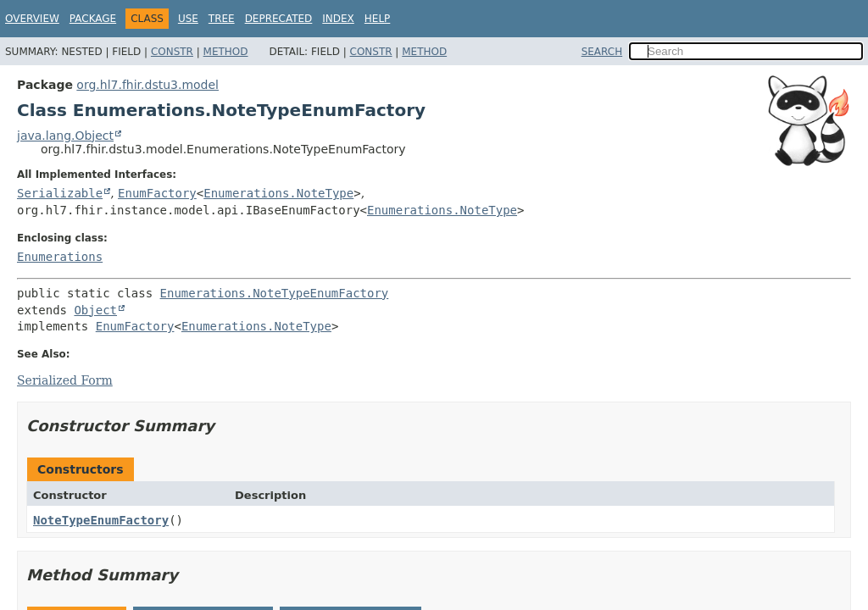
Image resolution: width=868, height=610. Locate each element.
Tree (222, 19)
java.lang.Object (65, 136)
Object (95, 310)
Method (226, 52)
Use (188, 19)
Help (378, 19)
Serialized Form (65, 380)
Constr (172, 52)
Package (93, 19)
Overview (32, 19)
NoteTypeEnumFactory (101, 520)
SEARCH (602, 52)
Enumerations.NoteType (278, 193)
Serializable (60, 193)
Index (338, 19)
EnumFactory (157, 193)
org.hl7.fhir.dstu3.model (147, 85)
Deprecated (279, 19)
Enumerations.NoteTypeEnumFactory (275, 293)
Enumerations (60, 257)
